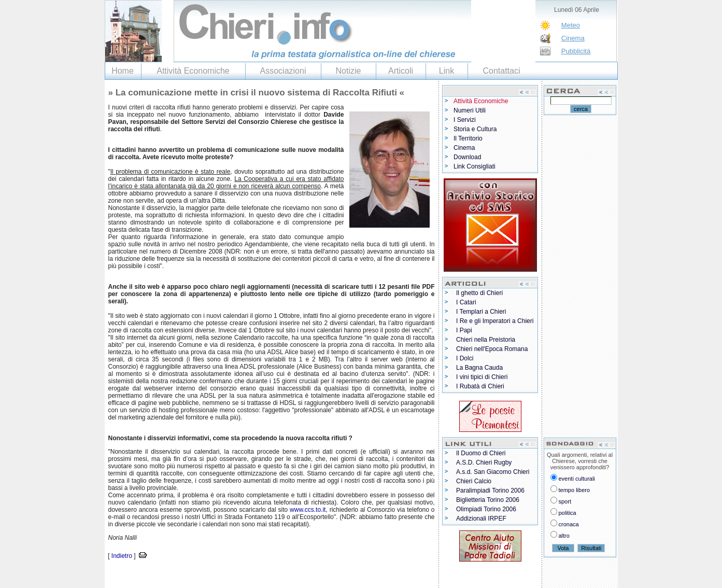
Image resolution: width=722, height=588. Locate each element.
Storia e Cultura (475, 129)
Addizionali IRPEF (481, 519)
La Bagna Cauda (479, 368)
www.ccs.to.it (308, 510)
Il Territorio (468, 138)
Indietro (122, 556)
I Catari (466, 302)
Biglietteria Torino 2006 (488, 500)
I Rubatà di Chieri (480, 386)
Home (123, 71)
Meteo (571, 25)
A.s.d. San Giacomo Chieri (493, 472)
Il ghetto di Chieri (479, 293)
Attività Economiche (193, 71)
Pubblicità (576, 51)
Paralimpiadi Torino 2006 (490, 491)
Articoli (401, 71)
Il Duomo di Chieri (481, 453)
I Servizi (465, 120)
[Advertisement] (226, 577)
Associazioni (283, 71)
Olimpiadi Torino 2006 (486, 509)
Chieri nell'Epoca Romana (492, 349)
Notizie (349, 71)
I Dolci (465, 358)
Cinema (573, 38)
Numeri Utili (470, 110)
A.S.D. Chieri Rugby (484, 463)
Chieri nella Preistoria (486, 340)
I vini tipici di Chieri (482, 377)
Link (447, 71)
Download (467, 157)
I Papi (464, 330)
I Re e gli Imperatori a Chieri (495, 321)
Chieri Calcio (474, 481)
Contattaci (501, 71)
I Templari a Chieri (481, 312)
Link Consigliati (475, 166)
